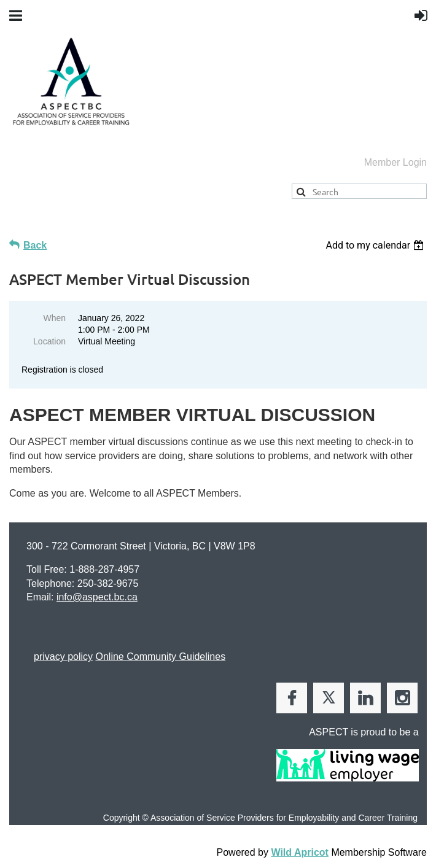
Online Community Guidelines (160, 657)
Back (35, 245)
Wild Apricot (299, 852)
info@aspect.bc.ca (97, 597)
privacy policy (63, 657)
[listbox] (376, 245)
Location (49, 341)
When (54, 318)
